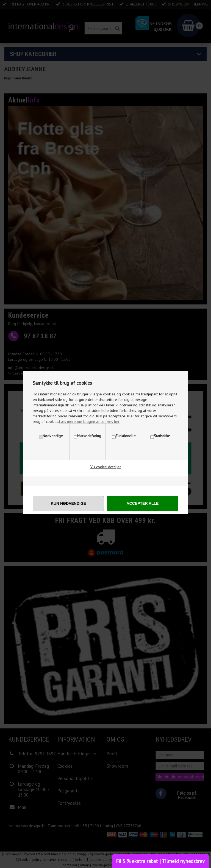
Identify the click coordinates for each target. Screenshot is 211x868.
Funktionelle (126, 436)
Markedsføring (89, 436)
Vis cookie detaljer (106, 467)
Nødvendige (53, 436)
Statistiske (162, 436)
